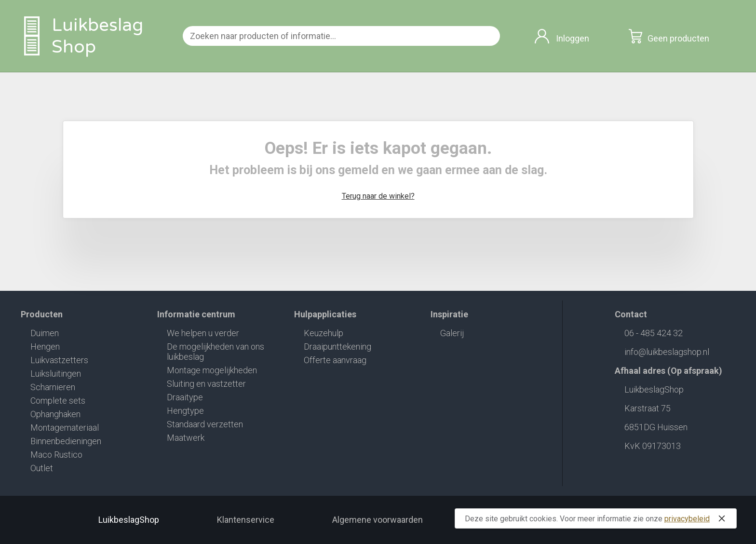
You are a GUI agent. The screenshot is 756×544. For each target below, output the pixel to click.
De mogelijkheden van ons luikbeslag (216, 352)
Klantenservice (246, 520)
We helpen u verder (203, 333)
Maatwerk (186, 438)
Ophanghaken (55, 414)
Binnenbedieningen (66, 441)
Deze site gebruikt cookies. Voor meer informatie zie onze (597, 518)
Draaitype (185, 397)
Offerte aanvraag (335, 360)
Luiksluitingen (56, 374)
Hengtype (185, 411)
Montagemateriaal (65, 428)
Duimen (45, 333)
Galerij (452, 333)
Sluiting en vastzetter (206, 384)
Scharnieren (53, 387)
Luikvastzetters (59, 360)
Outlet (42, 468)
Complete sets (58, 401)
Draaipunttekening (337, 347)
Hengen (45, 347)
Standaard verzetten (205, 424)
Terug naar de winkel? (378, 196)
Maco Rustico (56, 455)
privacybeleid (687, 519)
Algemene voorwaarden (378, 520)
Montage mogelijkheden (212, 370)
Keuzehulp (324, 333)
